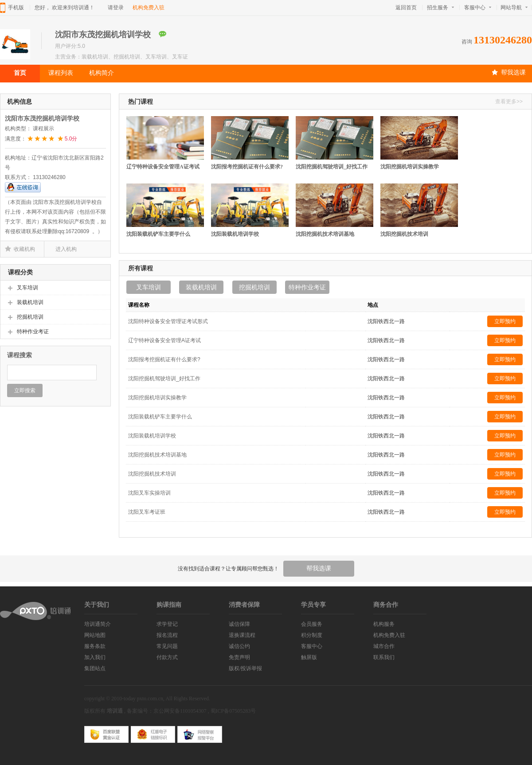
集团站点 (95, 668)
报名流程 (167, 635)
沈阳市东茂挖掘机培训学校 (42, 119)
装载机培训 (201, 287)
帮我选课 (509, 72)
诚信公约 (239, 646)
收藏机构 (24, 249)
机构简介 (102, 73)
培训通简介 (98, 624)
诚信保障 (239, 624)
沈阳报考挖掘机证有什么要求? (247, 167)
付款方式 (167, 657)
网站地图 (95, 635)
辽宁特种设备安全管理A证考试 (163, 167)
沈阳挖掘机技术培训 (404, 234)
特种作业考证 (307, 287)
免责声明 (239, 657)
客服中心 (478, 8)
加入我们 (95, 657)
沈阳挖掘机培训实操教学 (410, 167)
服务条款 (95, 646)
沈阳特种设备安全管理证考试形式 (168, 321)
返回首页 (406, 8)
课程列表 (61, 73)
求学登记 (167, 624)
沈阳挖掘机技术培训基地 (325, 234)
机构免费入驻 (149, 8)
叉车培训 (149, 287)
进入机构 (66, 249)
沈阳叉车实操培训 (149, 493)
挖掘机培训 (254, 287)
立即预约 (505, 321)
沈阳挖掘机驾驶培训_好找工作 (332, 167)
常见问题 (167, 646)
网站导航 (516, 8)
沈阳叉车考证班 (147, 512)
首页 (20, 73)
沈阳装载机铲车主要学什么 (158, 234)
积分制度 (312, 635)
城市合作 (384, 646)
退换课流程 (242, 635)
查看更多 (509, 101)
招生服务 (440, 8)
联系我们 (384, 657)
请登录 (116, 8)
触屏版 (309, 657)
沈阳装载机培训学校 (235, 234)
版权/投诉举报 (245, 668)
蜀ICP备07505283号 (233, 711)
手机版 (16, 8)
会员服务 (312, 624)
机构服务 (384, 624)
